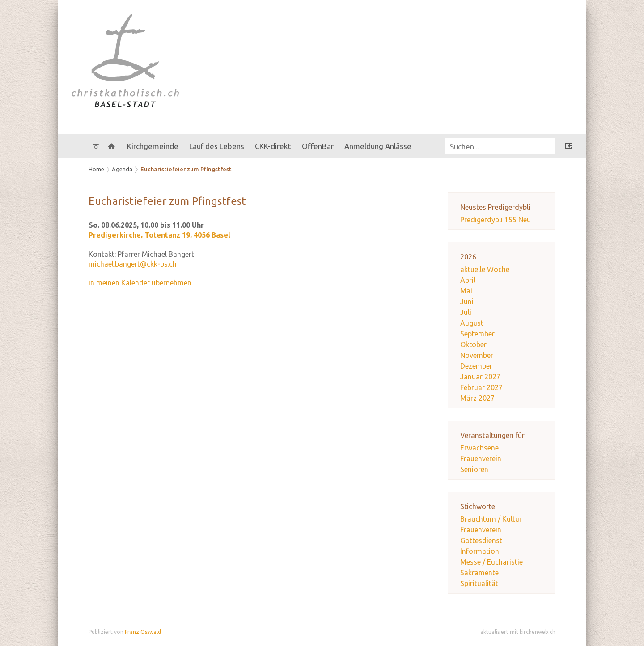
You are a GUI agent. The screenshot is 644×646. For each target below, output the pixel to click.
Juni (467, 302)
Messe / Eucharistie (491, 562)
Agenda (122, 169)
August (472, 323)
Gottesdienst (481, 540)
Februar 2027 (481, 387)
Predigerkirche (159, 235)
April (468, 280)
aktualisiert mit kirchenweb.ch (518, 632)
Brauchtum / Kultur (491, 519)
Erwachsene (479, 448)
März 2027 (477, 398)
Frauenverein (481, 459)
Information (480, 551)
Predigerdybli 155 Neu (496, 220)
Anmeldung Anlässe (378, 146)
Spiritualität (479, 583)
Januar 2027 (480, 377)
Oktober (473, 344)
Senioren (474, 469)
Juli (466, 312)
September (477, 334)
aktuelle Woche (485, 269)
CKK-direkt (273, 146)
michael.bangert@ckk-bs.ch (133, 264)
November (477, 355)
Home (96, 169)
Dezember (476, 366)
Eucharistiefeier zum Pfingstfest (186, 169)
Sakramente (479, 573)
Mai (466, 291)
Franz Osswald (143, 632)
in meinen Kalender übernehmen (140, 283)
